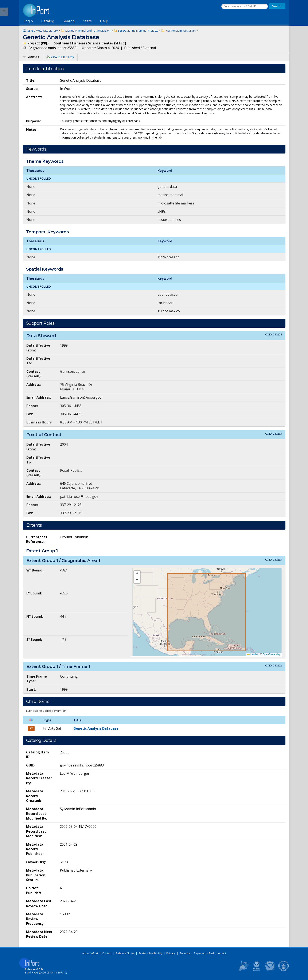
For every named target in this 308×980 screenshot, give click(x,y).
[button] (137, 574)
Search (69, 21)
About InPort (90, 953)
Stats (87, 21)
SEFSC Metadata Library (43, 31)
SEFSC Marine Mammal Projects (138, 31)
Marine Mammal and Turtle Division (88, 31)
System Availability (150, 953)
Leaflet (252, 654)
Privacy (171, 953)
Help (104, 21)
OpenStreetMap (272, 654)
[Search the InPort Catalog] (245, 7)
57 (31, 728)
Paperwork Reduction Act (210, 953)
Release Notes (125, 953)
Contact (107, 953)
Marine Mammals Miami (181, 31)
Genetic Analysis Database (96, 728)
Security (185, 953)
